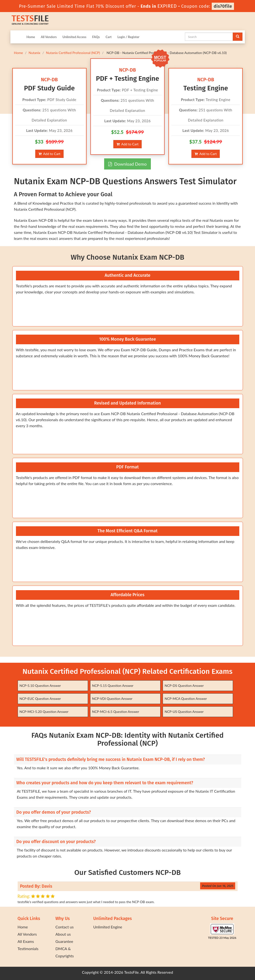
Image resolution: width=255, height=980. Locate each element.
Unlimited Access (74, 37)
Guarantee (64, 941)
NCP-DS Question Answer (184, 686)
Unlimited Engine (108, 927)
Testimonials (28, 949)
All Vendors (49, 37)
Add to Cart (49, 154)
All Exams (26, 941)
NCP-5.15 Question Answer (113, 686)
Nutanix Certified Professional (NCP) (73, 53)
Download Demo (127, 164)
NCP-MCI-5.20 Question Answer (44, 712)
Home (31, 37)
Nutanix (34, 53)
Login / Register (128, 37)
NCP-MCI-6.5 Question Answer (116, 712)
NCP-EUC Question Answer (40, 699)
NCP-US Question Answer (184, 712)
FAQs (96, 37)
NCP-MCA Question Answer (186, 699)
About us (63, 934)
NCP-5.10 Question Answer (40, 686)
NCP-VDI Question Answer (112, 699)
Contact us (64, 927)
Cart (109, 37)
